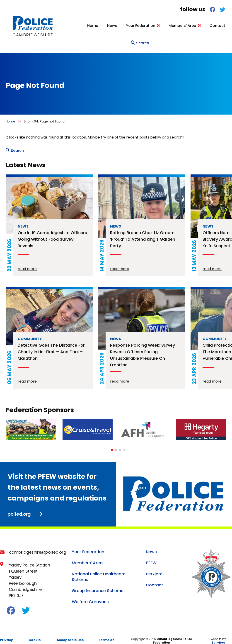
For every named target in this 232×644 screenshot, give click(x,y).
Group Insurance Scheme (98, 580)
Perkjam (154, 563)
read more (27, 258)
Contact (190, 26)
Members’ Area (155, 26)
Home (65, 26)
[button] (112, 439)
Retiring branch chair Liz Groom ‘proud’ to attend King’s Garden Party (143, 228)
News (85, 26)
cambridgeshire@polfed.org (38, 541)
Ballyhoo (218, 632)
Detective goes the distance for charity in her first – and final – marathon (51, 341)
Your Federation (113, 26)
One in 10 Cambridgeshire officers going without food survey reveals (52, 228)
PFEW (151, 552)
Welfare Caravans (90, 591)
